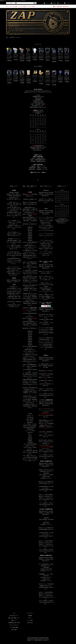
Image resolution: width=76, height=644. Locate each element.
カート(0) (67, 3)
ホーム (14, 613)
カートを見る (30, 620)
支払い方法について (14, 616)
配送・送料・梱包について (14, 618)
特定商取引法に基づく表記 (14, 623)
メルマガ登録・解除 (14, 627)
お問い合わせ (30, 623)
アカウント (46, 3)
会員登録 (53, 3)
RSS (12, 630)
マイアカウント (30, 613)
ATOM (15, 630)
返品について (14, 620)
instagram (35, 107)
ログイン (60, 3)
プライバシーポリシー (14, 625)
